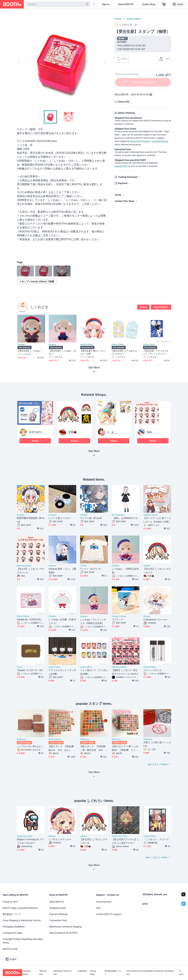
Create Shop (149, 4)
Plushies (21, 345)
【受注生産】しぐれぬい (29, 351)
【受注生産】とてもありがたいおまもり (124, 352)
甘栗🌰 (72, 432)
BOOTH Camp (10, 949)
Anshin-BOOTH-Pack (139, 141)
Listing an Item (10, 902)
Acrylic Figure (149, 345)
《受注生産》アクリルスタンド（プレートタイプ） (156, 352)
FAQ (98, 908)
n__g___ (112, 432)
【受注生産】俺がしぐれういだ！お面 (93, 352)
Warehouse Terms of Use (62, 973)
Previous (19, 62)
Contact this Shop (124, 201)
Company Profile (26, 973)
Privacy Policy (93, 973)
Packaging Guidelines (14, 927)
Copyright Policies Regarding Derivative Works (23, 941)
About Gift (123, 102)
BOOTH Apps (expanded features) (20, 908)
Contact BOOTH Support (109, 914)
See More (94, 454)
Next (104, 62)
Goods (118, 19)
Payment (123, 183)
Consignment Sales (13, 933)
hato (149, 432)
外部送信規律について (113, 973)
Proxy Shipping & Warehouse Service (22, 920)
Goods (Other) (134, 19)
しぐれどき (40, 307)
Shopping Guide (58, 908)
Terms (118, 195)
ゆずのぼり (35, 432)
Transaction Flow (58, 920)
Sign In (106, 4)
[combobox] (58, 4)
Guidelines (82, 971)
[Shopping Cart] (164, 4)
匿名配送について (12, 914)
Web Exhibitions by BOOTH (63, 933)
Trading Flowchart (128, 177)
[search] (87, 4)
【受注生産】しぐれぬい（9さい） (62, 352)
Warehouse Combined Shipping (65, 927)
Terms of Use (43, 973)
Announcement (104, 902)
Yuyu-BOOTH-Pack (160, 141)
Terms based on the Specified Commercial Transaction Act (150, 973)
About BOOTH (126, 4)
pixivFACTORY (121, 166)
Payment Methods (59, 914)
